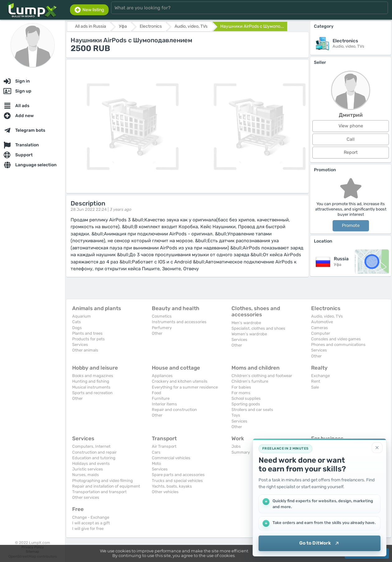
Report (351, 152)
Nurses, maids (86, 475)
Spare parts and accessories (178, 475)
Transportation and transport (99, 492)
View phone (351, 126)
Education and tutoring (94, 458)
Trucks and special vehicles (177, 481)
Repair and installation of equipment (106, 486)
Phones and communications (338, 345)
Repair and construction (174, 410)
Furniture (161, 398)
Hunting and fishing (91, 381)
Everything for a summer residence (185, 387)
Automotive (322, 322)
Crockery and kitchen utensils (180, 381)
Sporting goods (246, 404)
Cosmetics (162, 316)
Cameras (320, 328)
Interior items (164, 404)
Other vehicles (165, 492)
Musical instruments (91, 387)
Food (156, 393)
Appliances (162, 376)
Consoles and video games (336, 339)
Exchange (320, 376)
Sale (315, 387)
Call (351, 139)
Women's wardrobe (249, 334)
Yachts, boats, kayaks (172, 486)
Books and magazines (93, 376)
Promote (351, 226)
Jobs (236, 446)
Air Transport (164, 446)
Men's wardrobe (246, 323)
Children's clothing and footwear (262, 376)
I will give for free (88, 529)
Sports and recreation (92, 393)
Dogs (77, 328)
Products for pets (89, 339)
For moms (241, 393)
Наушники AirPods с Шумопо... (252, 26)
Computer (321, 333)
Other (157, 333)
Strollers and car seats (252, 410)
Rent (316, 381)
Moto (156, 463)
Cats (77, 322)
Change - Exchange (91, 517)
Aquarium (82, 316)
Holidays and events (91, 463)
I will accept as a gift (91, 523)
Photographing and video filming (103, 481)
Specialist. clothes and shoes (258, 328)
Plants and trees (87, 333)
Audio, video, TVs (327, 316)
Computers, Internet (91, 446)
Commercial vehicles (171, 458)
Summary (241, 452)
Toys (236, 415)
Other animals (85, 350)
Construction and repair (94, 452)
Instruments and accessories (179, 322)
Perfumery (162, 328)
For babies (241, 387)
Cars (156, 452)
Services (80, 345)
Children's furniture (250, 381)
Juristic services (88, 469)
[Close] (377, 448)
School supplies (246, 398)
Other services (86, 497)
